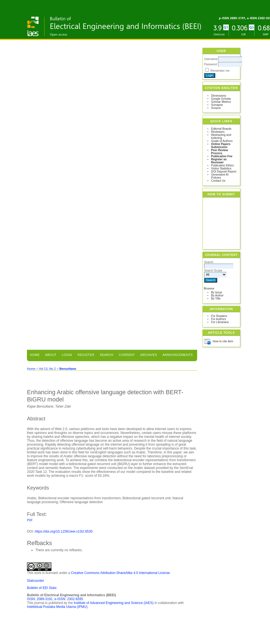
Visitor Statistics (221, 169)
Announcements (178, 355)
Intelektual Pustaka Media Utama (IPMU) (57, 607)
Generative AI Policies (220, 176)
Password (210, 64)
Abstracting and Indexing (221, 136)
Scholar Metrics (221, 102)
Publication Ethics (222, 165)
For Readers (219, 316)
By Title (216, 299)
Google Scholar (221, 99)
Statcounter (35, 581)
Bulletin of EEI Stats (42, 588)
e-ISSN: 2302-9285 (69, 599)
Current (127, 355)
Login (67, 355)
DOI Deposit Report (224, 172)
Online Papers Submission (221, 146)
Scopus (216, 108)
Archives (149, 355)
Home (35, 355)
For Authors (219, 319)
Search (107, 355)
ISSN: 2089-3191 (40, 599)
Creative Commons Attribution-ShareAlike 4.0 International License (120, 573)
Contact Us (218, 181)
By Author (217, 295)
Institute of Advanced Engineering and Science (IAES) (114, 603)
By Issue (217, 292)
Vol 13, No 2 (47, 369)
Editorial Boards (221, 129)
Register (86, 355)
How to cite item (223, 341)
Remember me (220, 71)
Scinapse (217, 105)
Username (211, 59)
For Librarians (220, 322)
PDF (30, 520)
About (51, 355)
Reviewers (218, 132)
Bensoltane (68, 369)
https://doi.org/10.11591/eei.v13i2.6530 (64, 531)
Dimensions (219, 96)
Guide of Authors (222, 141)
